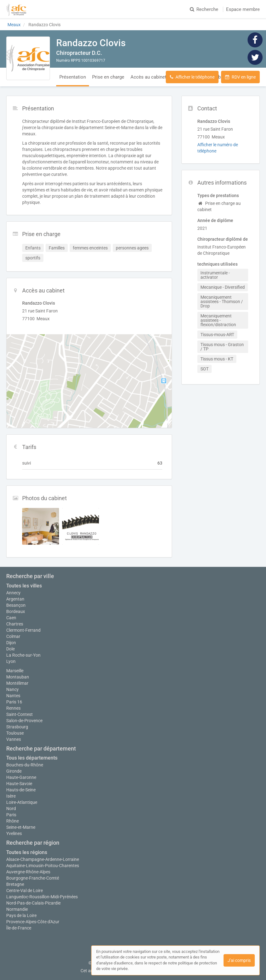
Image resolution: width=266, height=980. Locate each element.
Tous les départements (32, 758)
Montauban (18, 677)
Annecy (13, 593)
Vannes (14, 739)
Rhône (12, 821)
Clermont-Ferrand (23, 630)
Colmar (13, 636)
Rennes (13, 708)
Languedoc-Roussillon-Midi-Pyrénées (42, 897)
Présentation (73, 77)
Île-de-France (19, 928)
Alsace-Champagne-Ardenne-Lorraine (43, 859)
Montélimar (17, 683)
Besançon (16, 605)
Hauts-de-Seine (21, 790)
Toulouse (15, 733)
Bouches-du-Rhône (25, 765)
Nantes (13, 696)
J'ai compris (239, 960)
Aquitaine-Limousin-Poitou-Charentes (43, 866)
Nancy (12, 689)
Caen (11, 618)
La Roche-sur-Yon (23, 655)
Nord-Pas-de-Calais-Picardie (33, 903)
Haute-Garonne (21, 777)
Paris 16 (14, 702)
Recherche (204, 9)
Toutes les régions (27, 852)
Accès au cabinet (148, 77)
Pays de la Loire (21, 915)
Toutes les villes (24, 586)
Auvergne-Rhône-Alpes (28, 872)
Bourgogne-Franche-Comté (33, 878)
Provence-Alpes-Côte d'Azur (33, 922)
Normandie (17, 909)
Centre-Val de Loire (25, 891)
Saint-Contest (20, 714)
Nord (11, 809)
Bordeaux (16, 611)
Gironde (14, 771)
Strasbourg (17, 727)
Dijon (11, 643)
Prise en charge (108, 77)
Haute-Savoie (19, 784)
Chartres (15, 624)
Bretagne (15, 884)
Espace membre (243, 9)
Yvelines (14, 833)
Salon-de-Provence (24, 721)
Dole (10, 649)
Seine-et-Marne (21, 827)
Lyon (11, 661)
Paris (11, 815)
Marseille (15, 671)
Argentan (15, 599)
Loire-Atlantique (22, 802)
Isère (11, 796)
